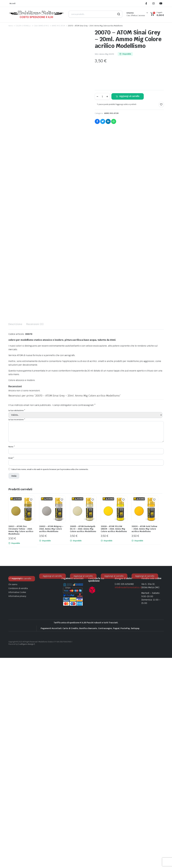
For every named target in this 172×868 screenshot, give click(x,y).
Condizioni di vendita (18, 799)
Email (11, 668)
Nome (12, 657)
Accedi (13, 3)
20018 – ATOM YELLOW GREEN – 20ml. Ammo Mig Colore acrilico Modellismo (114, 739)
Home (11, 26)
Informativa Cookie (17, 803)
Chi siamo (13, 795)
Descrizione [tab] (15, 534)
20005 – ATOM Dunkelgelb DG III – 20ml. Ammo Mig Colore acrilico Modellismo (83, 739)
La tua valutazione (17, 621)
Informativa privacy (17, 806)
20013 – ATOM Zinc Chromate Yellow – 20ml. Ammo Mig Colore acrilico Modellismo (21, 740)
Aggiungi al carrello (129, 96)
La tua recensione (17, 630)
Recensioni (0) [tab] (35, 534)
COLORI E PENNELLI (23, 26)
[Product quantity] (102, 96)
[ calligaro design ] (26, 854)
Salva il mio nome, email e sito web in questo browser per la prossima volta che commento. (50, 680)
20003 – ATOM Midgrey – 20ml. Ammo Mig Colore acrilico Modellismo (51, 739)
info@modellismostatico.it (128, 798)
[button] (161, 104)
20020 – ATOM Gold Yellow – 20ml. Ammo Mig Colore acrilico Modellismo (144, 739)
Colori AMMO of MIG (41, 26)
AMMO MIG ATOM (58, 26)
